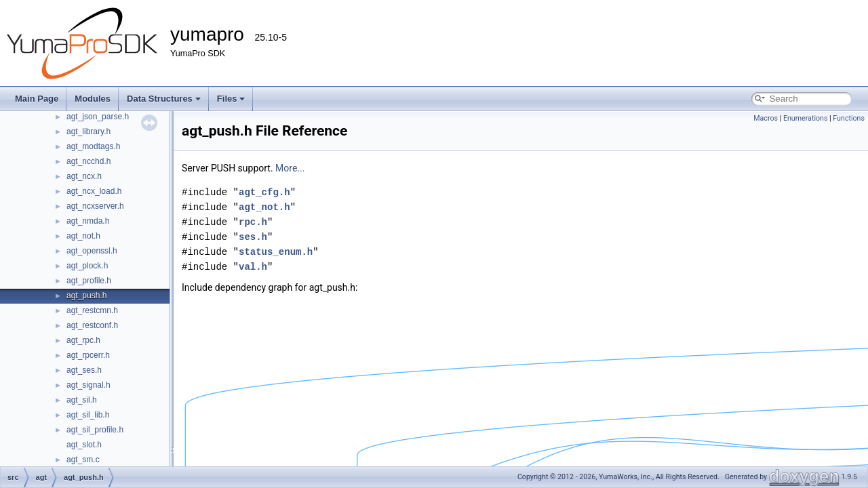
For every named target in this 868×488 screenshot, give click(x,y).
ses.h (253, 237)
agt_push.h (86, 296)
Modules (93, 99)
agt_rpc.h (83, 340)
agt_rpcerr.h (88, 355)
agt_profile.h (89, 281)
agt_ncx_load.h (94, 191)
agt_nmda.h (88, 221)
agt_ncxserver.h (95, 206)
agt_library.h (88, 131)
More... (290, 168)
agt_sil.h (82, 400)
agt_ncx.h (84, 176)
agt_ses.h (84, 370)
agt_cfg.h (264, 192)
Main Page (37, 99)
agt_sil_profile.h (95, 430)
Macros (766, 118)
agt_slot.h (84, 445)
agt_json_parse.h (98, 117)
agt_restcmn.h (92, 310)
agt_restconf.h (92, 325)
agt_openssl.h (92, 251)
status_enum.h (276, 252)
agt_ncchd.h (88, 161)
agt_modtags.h (93, 146)
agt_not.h (83, 236)
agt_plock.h (87, 266)
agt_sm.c (83, 460)
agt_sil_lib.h (88, 415)
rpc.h (253, 222)
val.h (253, 267)
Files (231, 99)
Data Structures (164, 99)
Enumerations (806, 118)
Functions (849, 118)
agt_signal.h (88, 385)
